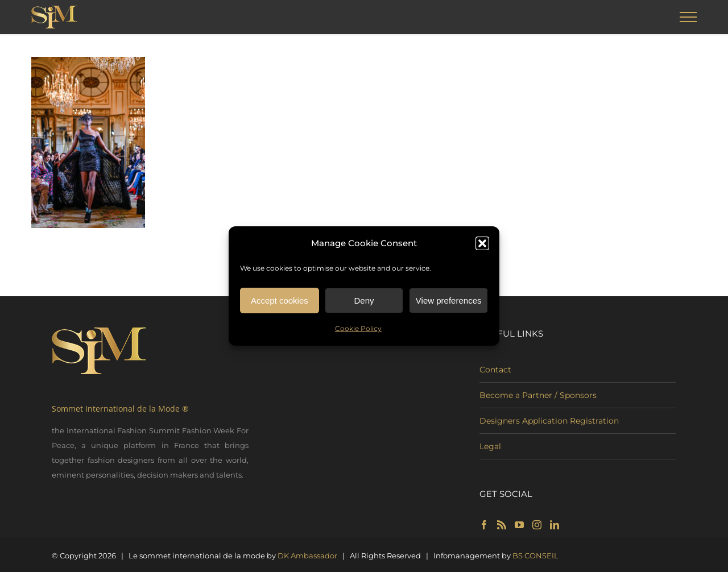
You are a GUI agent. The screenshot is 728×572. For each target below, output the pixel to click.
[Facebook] (484, 525)
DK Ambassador (307, 556)
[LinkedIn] (555, 525)
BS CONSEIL (535, 556)
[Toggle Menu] (688, 17)
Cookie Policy (358, 330)
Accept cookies (280, 302)
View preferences (449, 302)
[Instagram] (537, 525)
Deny (364, 302)
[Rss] (502, 525)
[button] (482, 245)
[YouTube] (519, 525)
